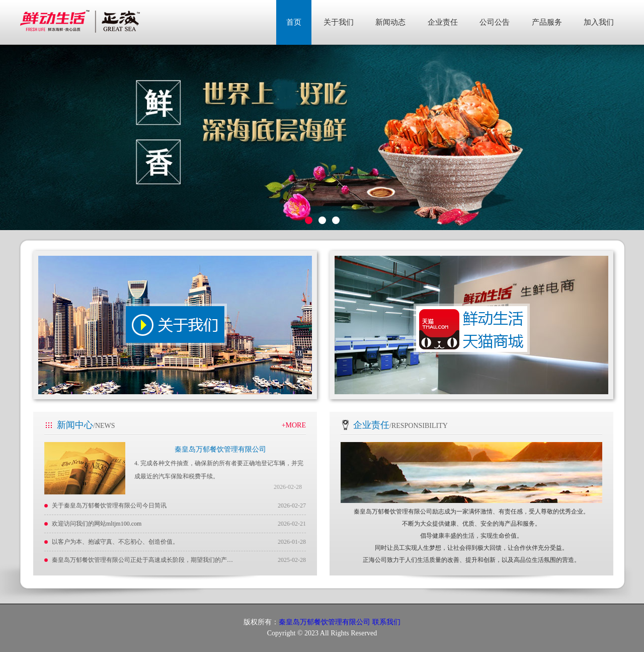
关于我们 (339, 22)
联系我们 (386, 622)
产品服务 (547, 22)
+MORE (294, 425)
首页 (294, 22)
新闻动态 (390, 22)
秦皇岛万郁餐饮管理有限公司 (220, 449)
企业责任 (443, 22)
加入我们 (599, 22)
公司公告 (495, 22)
